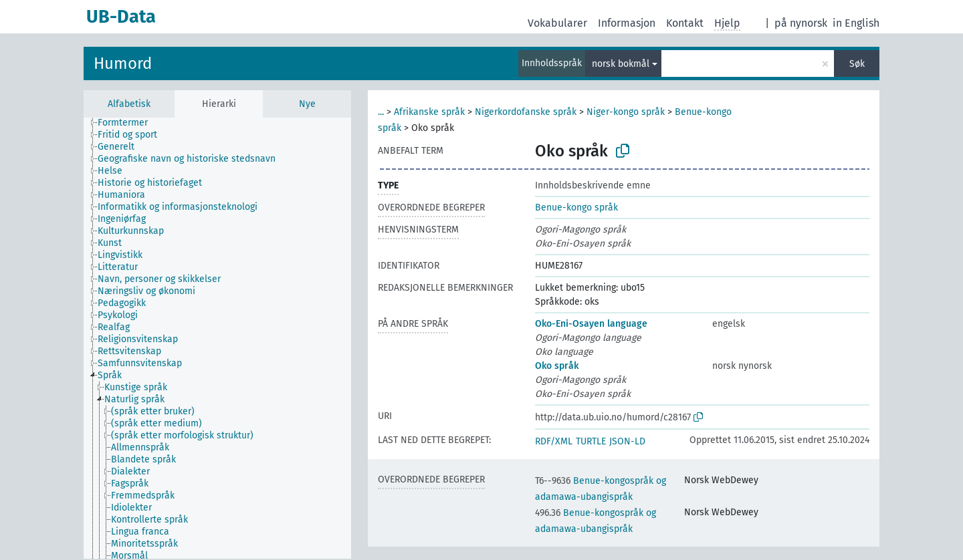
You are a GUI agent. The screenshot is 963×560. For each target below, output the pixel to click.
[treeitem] (128, 123)
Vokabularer (557, 23)
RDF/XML (554, 441)
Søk (857, 64)
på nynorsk (801, 23)
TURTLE (591, 441)
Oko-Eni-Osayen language (591, 324)
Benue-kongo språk (576, 207)
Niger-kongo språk (626, 112)
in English (856, 23)
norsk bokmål (621, 64)
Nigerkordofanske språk (526, 112)
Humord (123, 63)
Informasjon (627, 23)
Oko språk (557, 366)
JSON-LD (627, 441)
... (381, 112)
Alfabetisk (129, 104)
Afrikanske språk (429, 112)
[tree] (217, 338)
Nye (307, 104)
